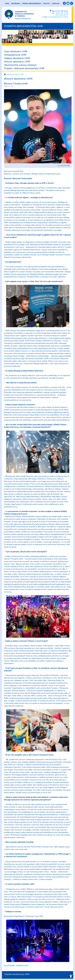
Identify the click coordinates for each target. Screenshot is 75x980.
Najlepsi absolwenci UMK (17, 58)
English (56, 4)
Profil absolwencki (32, 4)
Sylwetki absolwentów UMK (24, 26)
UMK (7, 4)
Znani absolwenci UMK (16, 51)
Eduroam (16, 4)
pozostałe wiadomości (16, 965)
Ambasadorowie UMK (15, 55)
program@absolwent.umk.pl (58, 17)
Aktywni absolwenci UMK (17, 62)
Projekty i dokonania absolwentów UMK (24, 68)
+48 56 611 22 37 (62, 15)
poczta (47, 4)
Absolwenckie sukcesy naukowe (20, 65)
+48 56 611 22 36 (62, 13)
